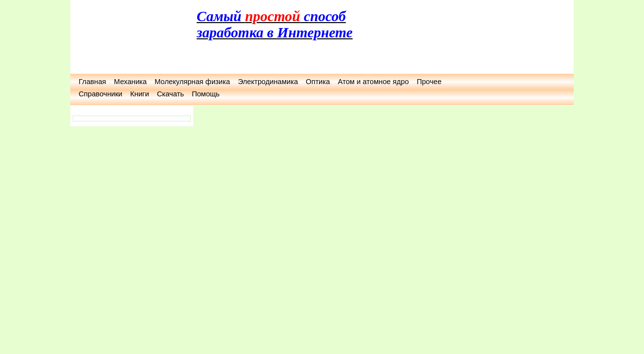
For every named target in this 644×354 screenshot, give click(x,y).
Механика (131, 82)
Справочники (101, 94)
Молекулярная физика (192, 82)
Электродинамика (268, 82)
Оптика (318, 82)
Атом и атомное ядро (373, 82)
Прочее (429, 82)
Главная (92, 82)
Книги (140, 94)
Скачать (170, 94)
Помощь (206, 94)
